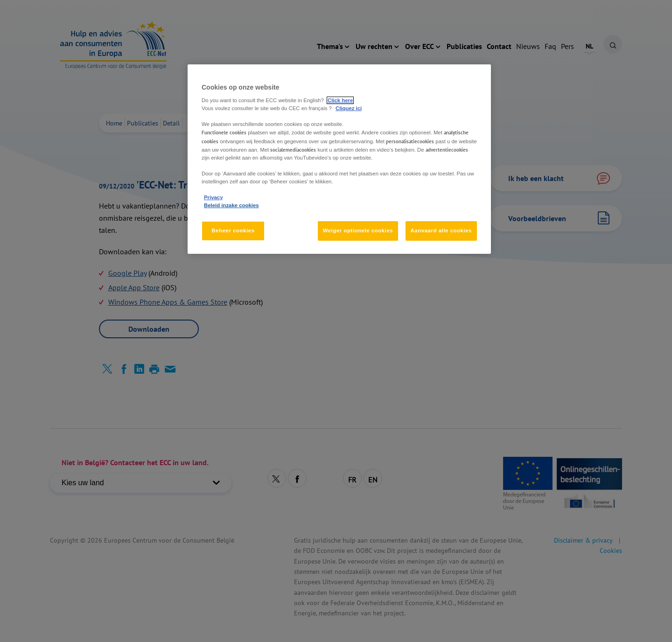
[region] (339, 159)
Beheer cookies (233, 230)
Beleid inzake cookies (231, 205)
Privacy (213, 197)
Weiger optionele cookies (358, 230)
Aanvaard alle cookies (441, 230)
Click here (340, 100)
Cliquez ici (349, 108)
